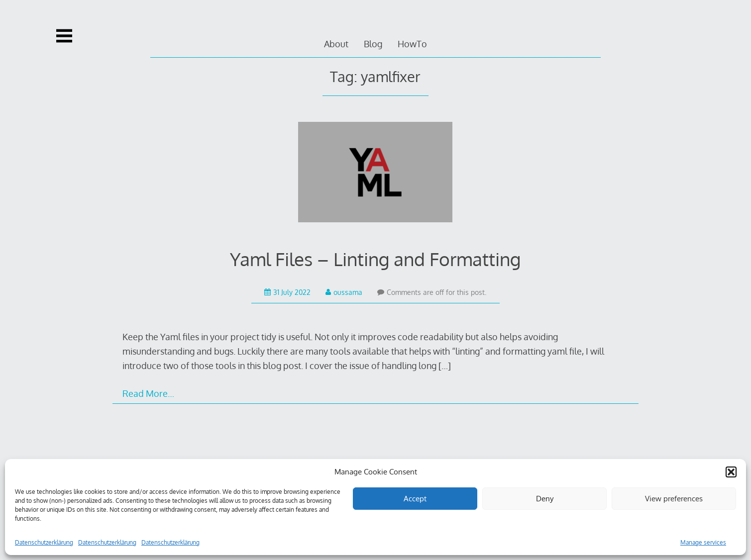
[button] (731, 472)
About (336, 44)
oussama (344, 292)
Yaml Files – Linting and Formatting (375, 259)
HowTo (412, 44)
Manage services (703, 542)
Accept (415, 499)
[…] (445, 366)
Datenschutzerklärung (44, 542)
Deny (545, 499)
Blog (373, 44)
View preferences (674, 499)
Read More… (148, 393)
